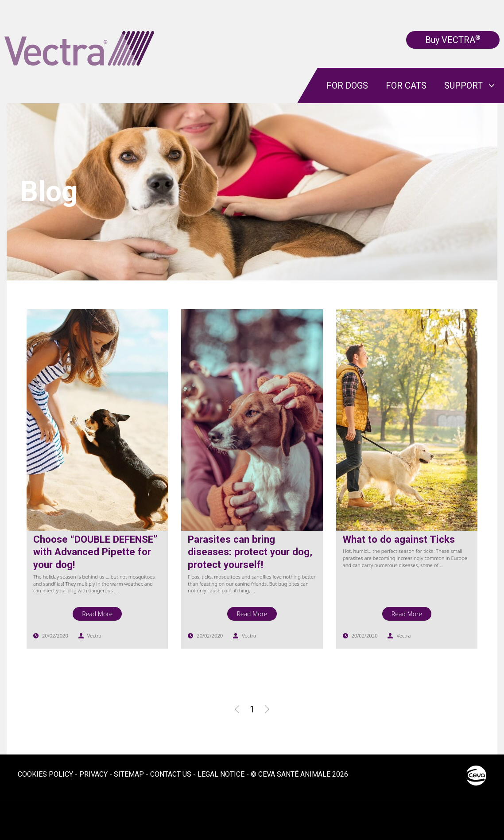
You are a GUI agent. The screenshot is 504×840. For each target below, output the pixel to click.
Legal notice (221, 774)
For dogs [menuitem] (347, 86)
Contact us (171, 774)
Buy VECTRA (453, 40)
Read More (97, 614)
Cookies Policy (45, 774)
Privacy (93, 774)
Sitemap (129, 774)
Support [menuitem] (463, 86)
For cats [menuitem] (406, 86)
